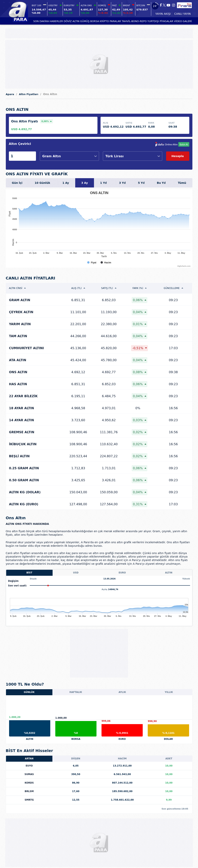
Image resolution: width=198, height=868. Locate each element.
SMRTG (29, 800)
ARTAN (29, 759)
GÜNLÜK (29, 692)
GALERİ (187, 21)
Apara (10, 94)
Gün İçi (17, 183)
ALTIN (76, 21)
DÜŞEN (76, 759)
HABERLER (56, 21)
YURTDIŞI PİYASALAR (160, 21)
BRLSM (29, 791)
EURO (122, 573)
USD (76, 573)
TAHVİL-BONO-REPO (134, 21)
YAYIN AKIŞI (163, 14)
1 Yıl (103, 183)
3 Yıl (122, 183)
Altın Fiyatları (29, 94)
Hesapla (178, 156)
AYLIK (122, 692)
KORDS (29, 783)
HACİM (122, 759)
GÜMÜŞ (85, 21)
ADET (169, 759)
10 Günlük (42, 183)
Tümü (182, 183)
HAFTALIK (76, 692)
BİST (29, 573)
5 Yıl (141, 183)
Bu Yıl (161, 183)
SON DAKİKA (41, 21)
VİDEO (178, 21)
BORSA (95, 21)
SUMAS (29, 774)
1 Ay (66, 183)
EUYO (29, 766)
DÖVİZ (68, 21)
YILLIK (169, 692)
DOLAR (168, 739)
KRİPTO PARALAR (110, 21)
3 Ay (84, 183)
